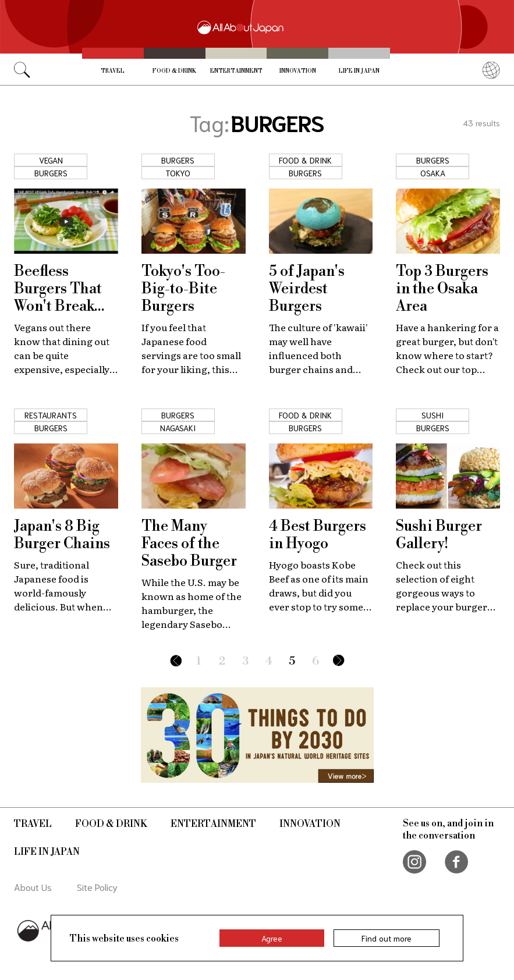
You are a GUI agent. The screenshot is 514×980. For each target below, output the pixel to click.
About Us (33, 887)
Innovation (298, 71)
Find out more (387, 938)
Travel (113, 71)
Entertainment (236, 71)
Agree (272, 938)
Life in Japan (359, 71)
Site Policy (97, 887)
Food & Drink (174, 71)
